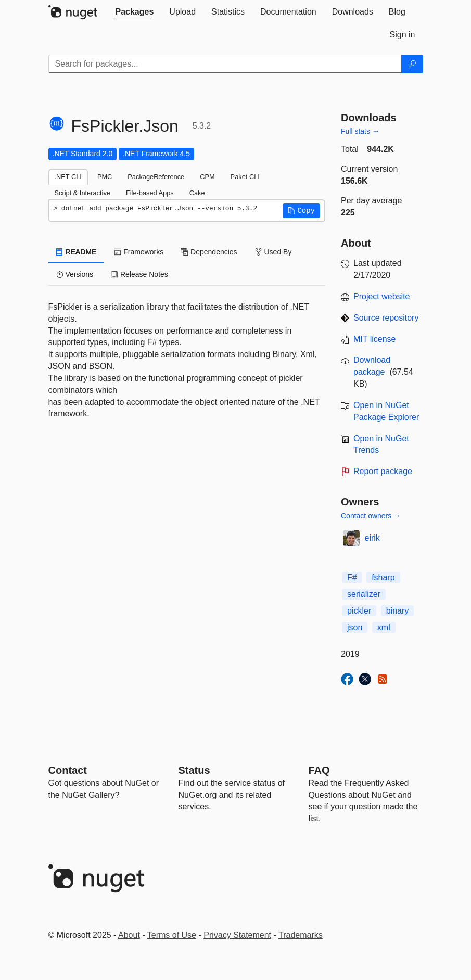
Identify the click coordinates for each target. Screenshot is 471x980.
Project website (382, 296)
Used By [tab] (273, 252)
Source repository (386, 318)
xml (384, 627)
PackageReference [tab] (156, 177)
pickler (359, 611)
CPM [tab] (207, 177)
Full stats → (360, 131)
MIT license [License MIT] (375, 339)
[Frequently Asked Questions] (319, 770)
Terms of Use (172, 935)
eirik (372, 538)
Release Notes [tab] (139, 274)
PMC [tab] (105, 177)
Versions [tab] (75, 274)
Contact (68, 770)
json (355, 627)
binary (398, 611)
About (129, 935)
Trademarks (301, 935)
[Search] (412, 64)
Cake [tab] (197, 193)
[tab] (135, 12)
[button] (301, 211)
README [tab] (77, 252)
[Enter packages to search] (225, 64)
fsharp (383, 577)
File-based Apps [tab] (150, 193)
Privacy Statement (237, 935)
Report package (383, 471)
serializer (364, 594)
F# (352, 577)
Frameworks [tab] (139, 252)
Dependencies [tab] (209, 252)
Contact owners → (371, 516)
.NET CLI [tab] (68, 177)
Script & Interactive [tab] (82, 193)
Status (194, 770)
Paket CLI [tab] (245, 177)
